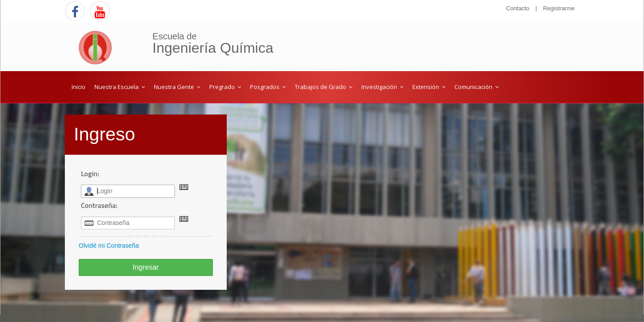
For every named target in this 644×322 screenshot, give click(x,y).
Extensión (429, 87)
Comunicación (477, 87)
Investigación (382, 87)
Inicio (78, 87)
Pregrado (225, 87)
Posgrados (268, 87)
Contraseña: (99, 205)
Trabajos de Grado (324, 87)
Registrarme (559, 8)
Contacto (518, 8)
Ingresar (146, 267)
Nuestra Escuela (120, 87)
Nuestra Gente (177, 87)
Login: (90, 174)
